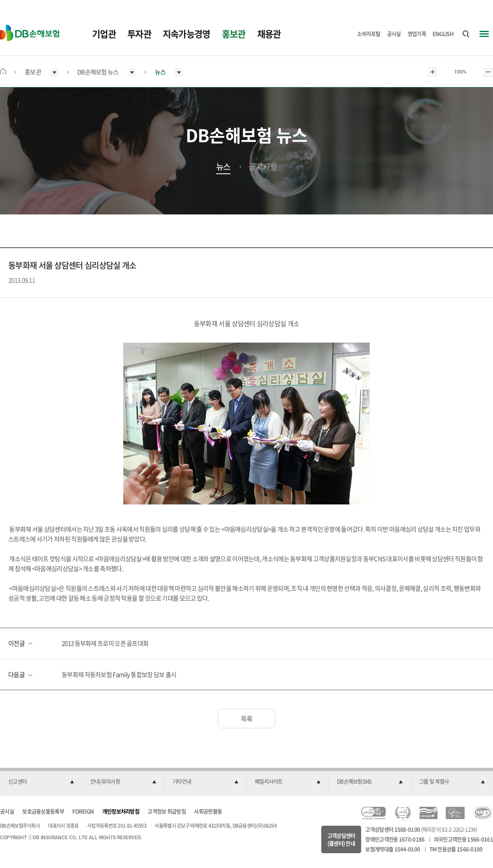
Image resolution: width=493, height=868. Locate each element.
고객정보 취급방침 (167, 811)
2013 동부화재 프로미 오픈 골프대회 (105, 643)
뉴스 (223, 167)
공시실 (394, 33)
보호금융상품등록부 (43, 811)
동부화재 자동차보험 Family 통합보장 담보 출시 (119, 675)
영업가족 (417, 33)
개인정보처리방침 (121, 811)
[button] (41, 782)
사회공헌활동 (208, 811)
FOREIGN (83, 811)
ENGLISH (443, 33)
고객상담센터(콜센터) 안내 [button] (341, 839)
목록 (247, 718)
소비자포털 (369, 33)
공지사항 (263, 167)
